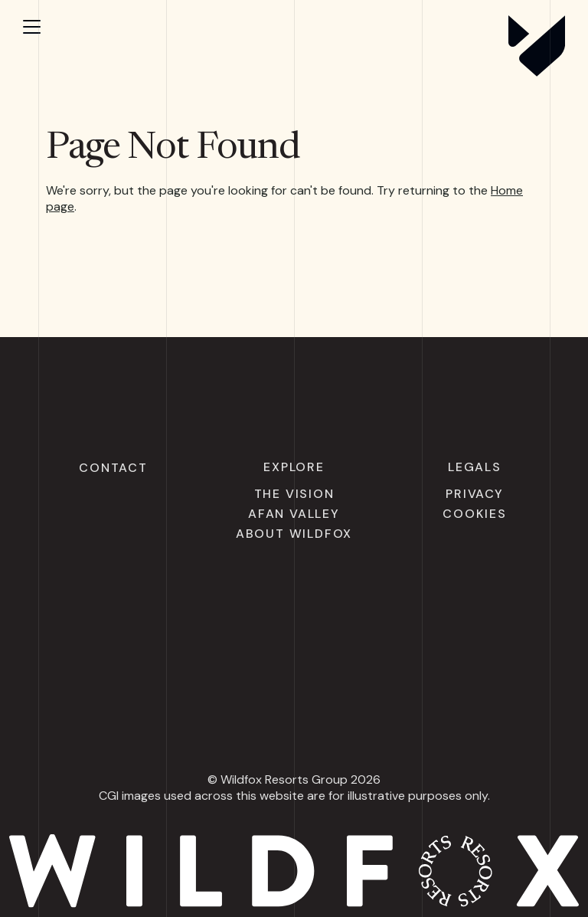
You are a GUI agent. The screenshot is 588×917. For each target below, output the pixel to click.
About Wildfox (294, 534)
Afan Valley (294, 514)
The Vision (294, 494)
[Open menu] (46, 27)
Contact (113, 468)
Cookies (475, 514)
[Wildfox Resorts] (537, 72)
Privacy (475, 494)
